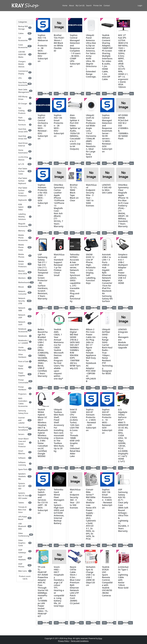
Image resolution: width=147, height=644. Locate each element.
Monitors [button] (25, 278)
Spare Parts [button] (25, 469)
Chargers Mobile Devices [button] (25, 64)
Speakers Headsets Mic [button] (25, 476)
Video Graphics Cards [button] (25, 543)
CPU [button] (25, 78)
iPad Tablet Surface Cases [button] (25, 171)
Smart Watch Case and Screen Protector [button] (25, 443)
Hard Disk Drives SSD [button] (25, 137)
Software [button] (25, 458)
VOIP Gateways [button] (25, 551)
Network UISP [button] (25, 316)
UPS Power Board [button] (25, 518)
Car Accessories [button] (25, 39)
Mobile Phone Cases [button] (25, 247)
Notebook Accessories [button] (25, 330)
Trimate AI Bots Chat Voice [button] (25, 510)
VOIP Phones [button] (25, 565)
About (72, 6)
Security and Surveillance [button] (25, 429)
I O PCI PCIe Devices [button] (25, 158)
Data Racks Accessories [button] (25, 84)
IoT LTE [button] (25, 164)
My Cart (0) (80, 6)
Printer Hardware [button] (25, 388)
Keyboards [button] (25, 200)
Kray (100, 638)
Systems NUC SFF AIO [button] (25, 486)
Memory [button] (25, 231)
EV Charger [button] (25, 104)
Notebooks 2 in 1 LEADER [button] (25, 342)
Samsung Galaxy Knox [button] (23, 412)
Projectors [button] (25, 394)
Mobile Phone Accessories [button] (25, 238)
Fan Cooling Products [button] (25, 111)
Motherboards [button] (25, 282)
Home (65, 6)
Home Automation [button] (25, 151)
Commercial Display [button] (25, 72)
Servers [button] (25, 434)
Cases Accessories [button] (25, 46)
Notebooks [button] (25, 336)
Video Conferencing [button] (25, 535)
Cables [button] (25, 33)
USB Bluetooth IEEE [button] (25, 526)
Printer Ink (98, 6)
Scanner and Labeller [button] (25, 420)
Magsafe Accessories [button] (25, 225)
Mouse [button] (25, 287)
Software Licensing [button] (25, 464)
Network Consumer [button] (25, 293)
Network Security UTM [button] (25, 301)
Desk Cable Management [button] (25, 91)
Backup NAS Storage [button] (25, 28)
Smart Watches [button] (25, 452)
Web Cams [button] (25, 571)
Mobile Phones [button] (25, 256)
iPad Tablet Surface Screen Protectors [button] (25, 192)
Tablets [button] (25, 503)
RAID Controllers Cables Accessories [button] (25, 402)
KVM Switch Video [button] (25, 207)
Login (140, 6)
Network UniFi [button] (25, 323)
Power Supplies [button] (25, 374)
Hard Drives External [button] (25, 144)
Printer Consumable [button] (25, 381)
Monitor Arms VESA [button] (25, 272)
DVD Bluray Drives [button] (25, 98)
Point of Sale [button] (25, 361)
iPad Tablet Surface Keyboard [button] (25, 181)
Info (40, 94)
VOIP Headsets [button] (25, 558)
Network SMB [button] (25, 309)
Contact (107, 6)
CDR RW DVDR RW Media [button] (25, 54)
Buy (51, 94)
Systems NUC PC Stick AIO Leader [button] (25, 496)
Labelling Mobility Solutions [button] (25, 217)
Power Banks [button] (25, 367)
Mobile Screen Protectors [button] (25, 264)
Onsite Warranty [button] (25, 349)
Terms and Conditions (80, 641)
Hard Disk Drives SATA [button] (25, 130)
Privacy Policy (64, 641)
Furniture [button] (25, 125)
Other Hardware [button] (25, 356)
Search (89, 6)
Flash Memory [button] (25, 119)
